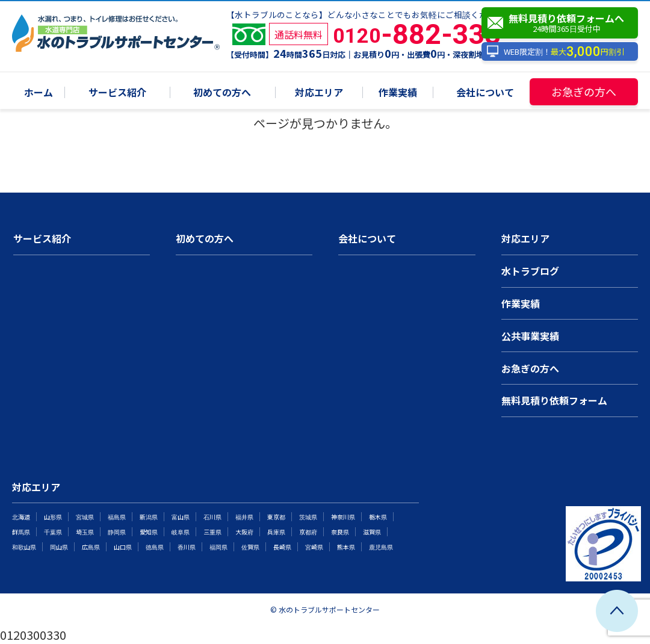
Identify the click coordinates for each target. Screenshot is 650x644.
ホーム (39, 93)
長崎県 (282, 547)
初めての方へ (222, 93)
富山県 (181, 517)
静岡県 (117, 532)
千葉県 (53, 532)
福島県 (117, 517)
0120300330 (33, 635)
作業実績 (398, 93)
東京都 (276, 517)
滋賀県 (372, 532)
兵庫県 (276, 532)
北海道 (21, 517)
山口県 (123, 547)
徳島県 (155, 547)
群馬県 (21, 532)
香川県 (187, 547)
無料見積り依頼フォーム (554, 400)
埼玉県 (85, 532)
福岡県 (218, 547)
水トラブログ (530, 271)
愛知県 (149, 532)
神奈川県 (343, 517)
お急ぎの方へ (584, 91)
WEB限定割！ (555, 51)
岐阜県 (181, 532)
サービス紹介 (117, 93)
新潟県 (149, 517)
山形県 (53, 517)
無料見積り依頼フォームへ (563, 23)
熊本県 (346, 547)
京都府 (308, 532)
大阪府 (244, 532)
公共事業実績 (530, 336)
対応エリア (319, 93)
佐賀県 (250, 547)
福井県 (244, 517)
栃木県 (378, 517)
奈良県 (340, 532)
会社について (485, 93)
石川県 (212, 517)
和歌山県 (24, 547)
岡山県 (59, 547)
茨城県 (308, 517)
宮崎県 (314, 547)
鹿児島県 (381, 547)
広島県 (91, 547)
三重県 (212, 532)
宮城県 (85, 517)
